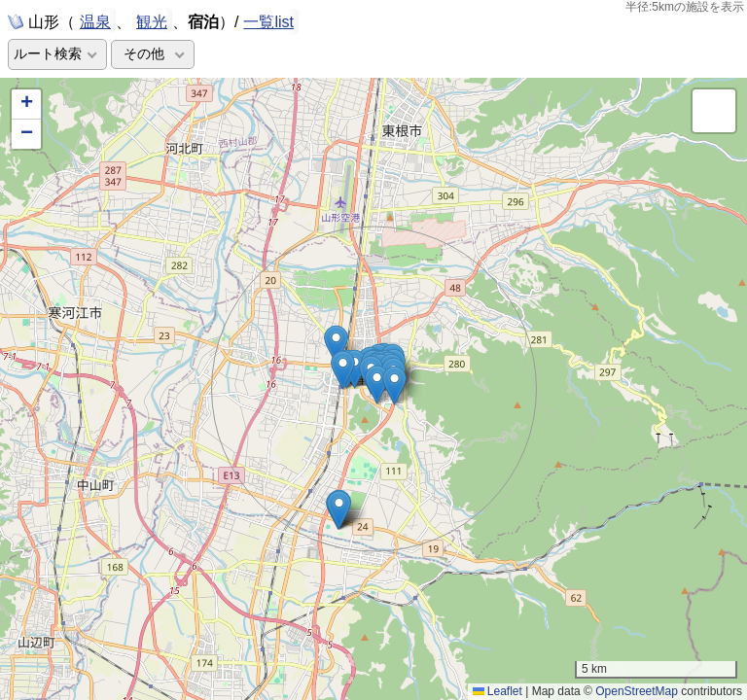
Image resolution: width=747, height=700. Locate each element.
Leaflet (498, 691)
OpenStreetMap (637, 691)
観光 (152, 20)
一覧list (268, 22)
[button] (343, 370)
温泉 (95, 20)
